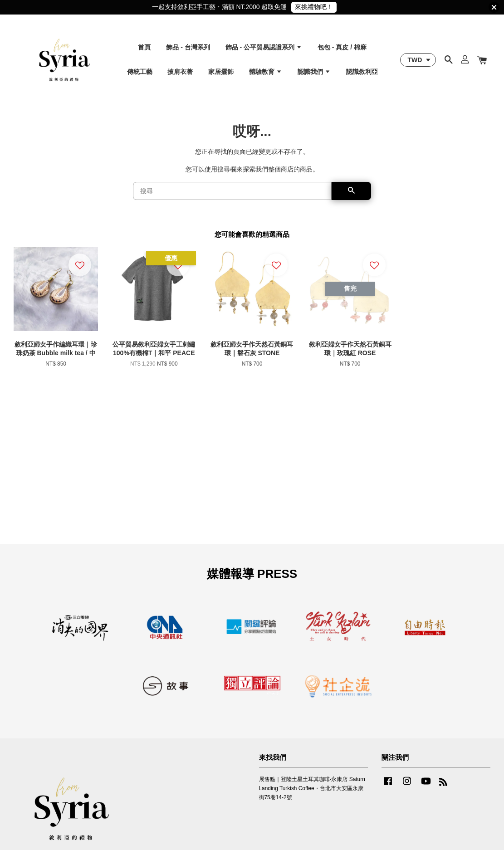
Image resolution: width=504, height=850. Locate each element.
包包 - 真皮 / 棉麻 (342, 47)
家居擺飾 (221, 72)
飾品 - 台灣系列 (188, 47)
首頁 (144, 47)
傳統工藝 (140, 72)
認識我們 (314, 72)
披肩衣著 (180, 72)
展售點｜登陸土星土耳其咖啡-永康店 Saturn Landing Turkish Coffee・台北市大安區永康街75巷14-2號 (312, 788)
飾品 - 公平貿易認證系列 (264, 47)
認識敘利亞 (362, 72)
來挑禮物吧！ (314, 7)
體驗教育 (266, 72)
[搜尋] (232, 191)
